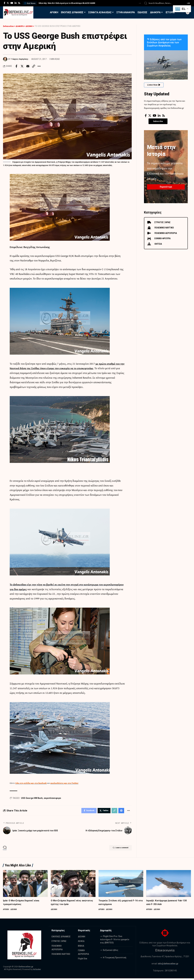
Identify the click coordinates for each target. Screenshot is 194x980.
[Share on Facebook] (17, 67)
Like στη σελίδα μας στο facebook (31, 784)
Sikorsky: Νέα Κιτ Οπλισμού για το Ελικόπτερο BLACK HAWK (67, 3)
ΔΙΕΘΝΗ (15, 911)
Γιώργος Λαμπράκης (21, 59)
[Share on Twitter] (23, 67)
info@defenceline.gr (168, 965)
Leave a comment (117, 850)
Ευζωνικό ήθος (111, 952)
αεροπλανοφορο (52, 799)
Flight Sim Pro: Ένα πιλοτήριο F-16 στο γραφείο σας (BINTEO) (115, 941)
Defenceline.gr (26, 968)
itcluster (37, 971)
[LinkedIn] (16, 3)
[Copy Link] (36, 67)
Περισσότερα (166, 185)
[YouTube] (12, 3)
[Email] (30, 67)
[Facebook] (4, 3)
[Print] (120, 812)
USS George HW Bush (32, 799)
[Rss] (19, 3)
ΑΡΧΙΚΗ (6, 911)
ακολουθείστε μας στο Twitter (64, 784)
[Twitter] (8, 3)
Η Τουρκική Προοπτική (115, 959)
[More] (43, 67)
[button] (140, 3)
